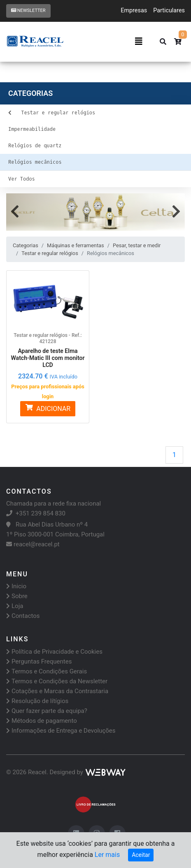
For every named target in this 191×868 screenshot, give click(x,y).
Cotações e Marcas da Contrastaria (57, 691)
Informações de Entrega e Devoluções (61, 731)
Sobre (17, 596)
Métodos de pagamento (42, 721)
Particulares (169, 10)
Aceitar (141, 855)
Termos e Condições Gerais (47, 671)
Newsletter (28, 10)
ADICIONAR (48, 408)
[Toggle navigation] (139, 42)
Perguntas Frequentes (39, 661)
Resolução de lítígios (37, 701)
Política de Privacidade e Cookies (54, 652)
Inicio (16, 586)
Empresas (134, 10)
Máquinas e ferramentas (76, 245)
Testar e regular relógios (50, 253)
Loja (15, 606)
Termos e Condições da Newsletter (57, 681)
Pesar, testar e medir (137, 245)
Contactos (23, 616)
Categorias (26, 245)
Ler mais (107, 855)
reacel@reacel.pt (33, 544)
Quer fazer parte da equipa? (47, 711)
